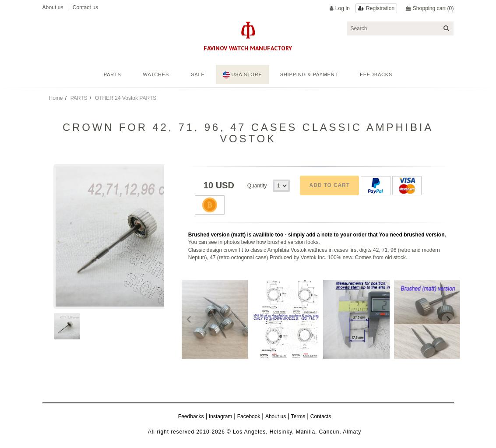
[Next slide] (448, 319)
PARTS (79, 98)
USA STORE (243, 75)
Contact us (85, 7)
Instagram (220, 416)
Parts (113, 74)
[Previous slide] (190, 319)
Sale (198, 74)
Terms (298, 416)
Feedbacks (191, 416)
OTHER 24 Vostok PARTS (126, 98)
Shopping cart (433, 8)
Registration (380, 8)
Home (56, 98)
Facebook (249, 416)
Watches (156, 74)
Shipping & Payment (309, 74)
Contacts (321, 416)
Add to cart (330, 185)
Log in (343, 8)
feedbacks (376, 74)
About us (53, 7)
